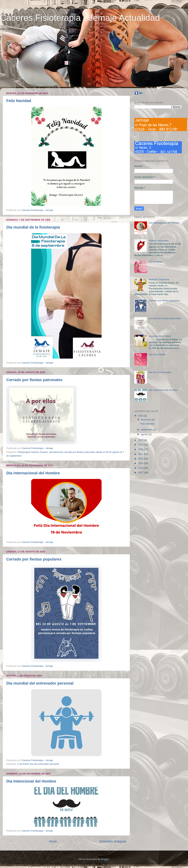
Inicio (53, 841)
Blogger (105, 859)
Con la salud (155, 262)
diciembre (146, 420)
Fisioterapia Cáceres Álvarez (33, 452)
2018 (141, 468)
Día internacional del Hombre (33, 473)
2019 (141, 463)
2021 (141, 454)
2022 (141, 449)
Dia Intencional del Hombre (31, 781)
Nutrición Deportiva (159, 279)
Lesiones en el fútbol (160, 336)
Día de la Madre (157, 354)
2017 (141, 473)
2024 (141, 440)
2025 (141, 416)
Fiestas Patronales (159, 241)
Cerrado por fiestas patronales (34, 380)
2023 (141, 445)
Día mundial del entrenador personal (40, 683)
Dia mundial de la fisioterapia (33, 227)
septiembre (147, 430)
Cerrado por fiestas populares (34, 559)
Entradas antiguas (113, 841)
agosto (145, 434)
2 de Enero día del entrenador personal (38, 764)
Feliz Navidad (19, 101)
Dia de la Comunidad (160, 372)
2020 (141, 459)
